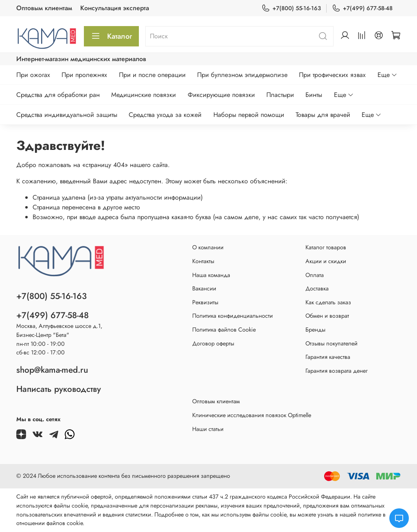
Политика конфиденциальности (233, 316)
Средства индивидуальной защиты (67, 115)
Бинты (314, 95)
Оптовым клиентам (44, 8)
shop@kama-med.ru (52, 370)
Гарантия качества (328, 357)
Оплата (315, 275)
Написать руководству (59, 389)
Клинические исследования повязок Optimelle (252, 415)
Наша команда (211, 275)
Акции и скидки (326, 261)
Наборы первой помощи (249, 115)
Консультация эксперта (115, 8)
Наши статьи (208, 429)
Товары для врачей (323, 115)
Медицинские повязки (144, 95)
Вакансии (204, 288)
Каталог (111, 36)
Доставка (317, 288)
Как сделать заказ (328, 302)
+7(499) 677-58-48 (362, 8)
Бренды (315, 330)
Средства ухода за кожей (165, 115)
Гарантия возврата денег (337, 371)
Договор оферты (213, 343)
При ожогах (33, 75)
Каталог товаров (326, 247)
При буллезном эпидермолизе (242, 75)
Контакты (203, 261)
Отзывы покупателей (331, 343)
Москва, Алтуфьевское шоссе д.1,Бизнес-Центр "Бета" (59, 330)
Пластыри (280, 95)
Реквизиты (205, 302)
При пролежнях (84, 75)
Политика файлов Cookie (224, 330)
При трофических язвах (332, 75)
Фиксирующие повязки (221, 95)
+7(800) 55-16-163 (291, 8)
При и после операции (152, 75)
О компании (208, 247)
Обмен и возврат (327, 316)
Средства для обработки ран (58, 95)
